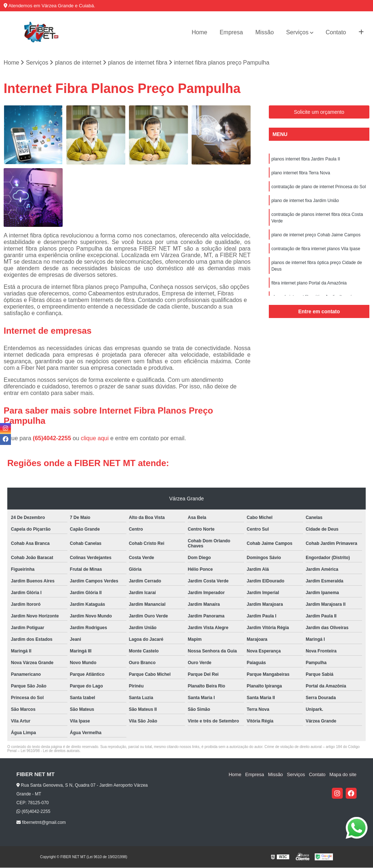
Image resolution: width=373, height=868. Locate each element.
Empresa (231, 32)
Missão (265, 32)
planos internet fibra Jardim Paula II (306, 159)
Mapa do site (343, 775)
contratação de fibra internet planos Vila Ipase (316, 249)
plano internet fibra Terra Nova (301, 173)
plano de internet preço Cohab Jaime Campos (316, 235)
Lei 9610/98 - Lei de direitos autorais (50, 751)
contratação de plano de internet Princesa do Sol (319, 187)
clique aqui (95, 439)
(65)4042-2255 (53, 439)
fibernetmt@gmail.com (41, 822)
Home (199, 32)
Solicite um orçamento (319, 112)
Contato (336, 32)
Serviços (297, 32)
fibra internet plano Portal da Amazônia (309, 283)
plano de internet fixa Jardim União (305, 201)
